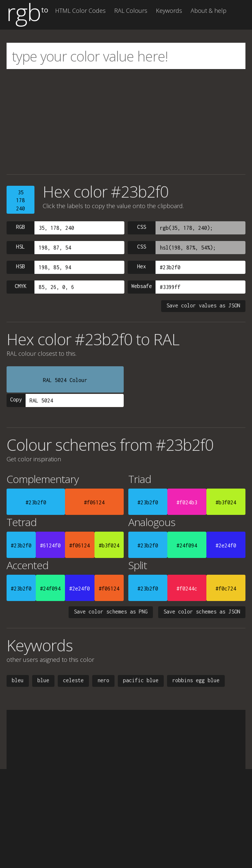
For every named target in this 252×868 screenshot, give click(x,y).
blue (43, 680)
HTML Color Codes (80, 11)
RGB (21, 227)
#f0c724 (226, 589)
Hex (142, 266)
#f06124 (94, 502)
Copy (16, 399)
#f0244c (187, 589)
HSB (21, 266)
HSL (21, 247)
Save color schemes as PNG (111, 612)
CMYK (21, 286)
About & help (209, 11)
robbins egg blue (196, 680)
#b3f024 (226, 502)
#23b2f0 (36, 502)
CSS (142, 227)
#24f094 (187, 545)
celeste (73, 680)
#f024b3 (187, 502)
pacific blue (141, 680)
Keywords (169, 11)
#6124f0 (50, 545)
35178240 (21, 200)
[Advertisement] (126, 122)
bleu (18, 680)
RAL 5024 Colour (65, 380)
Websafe (142, 286)
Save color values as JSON (203, 305)
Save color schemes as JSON (202, 612)
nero (103, 680)
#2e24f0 (226, 545)
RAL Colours (131, 11)
